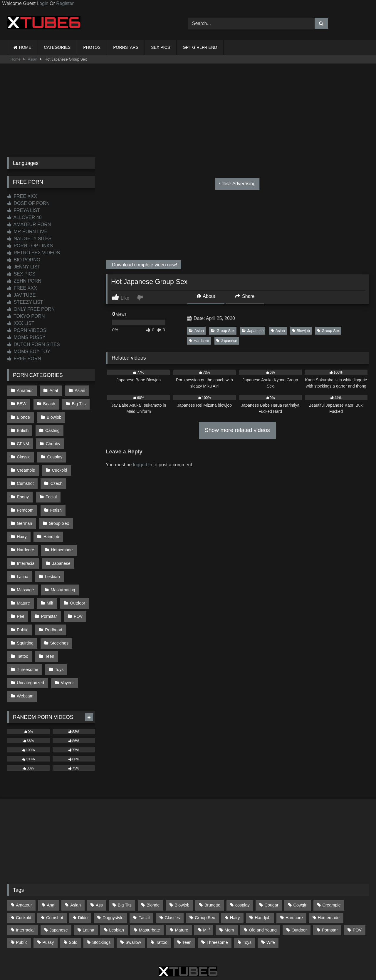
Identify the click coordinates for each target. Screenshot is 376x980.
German (24, 502)
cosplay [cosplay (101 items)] (242, 872)
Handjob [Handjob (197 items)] (263, 885)
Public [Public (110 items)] (22, 910)
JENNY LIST (24, 267)
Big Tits (78, 403)
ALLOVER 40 (24, 217)
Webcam (25, 664)
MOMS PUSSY (26, 337)
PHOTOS (92, 47)
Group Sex (223, 331)
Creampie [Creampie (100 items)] (331, 872)
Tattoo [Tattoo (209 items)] (162, 910)
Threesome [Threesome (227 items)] (217, 910)
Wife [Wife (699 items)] (271, 910)
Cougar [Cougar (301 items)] (272, 872)
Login (42, 3)
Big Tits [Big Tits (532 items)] (125, 872)
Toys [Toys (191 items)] (247, 910)
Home (16, 59)
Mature (23, 577)
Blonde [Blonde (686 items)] (153, 872)
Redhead (53, 602)
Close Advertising (237, 184)
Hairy (22, 515)
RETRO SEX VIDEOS (33, 253)
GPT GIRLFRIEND (200, 47)
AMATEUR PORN (29, 224)
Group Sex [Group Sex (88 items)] (205, 885)
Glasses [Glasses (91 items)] (172, 885)
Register (65, 3)
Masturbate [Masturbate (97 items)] (150, 897)
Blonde (23, 415)
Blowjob (301, 331)
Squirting (25, 614)
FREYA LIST (23, 210)
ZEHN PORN (24, 281)
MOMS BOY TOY (29, 352)
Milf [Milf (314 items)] (206, 897)
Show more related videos (237, 430)
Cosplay (24, 453)
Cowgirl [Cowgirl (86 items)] (301, 872)
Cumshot (57, 465)
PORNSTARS (126, 47)
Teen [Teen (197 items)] (187, 910)
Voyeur (67, 652)
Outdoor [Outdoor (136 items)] (299, 897)
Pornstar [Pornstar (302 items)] (330, 897)
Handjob (51, 515)
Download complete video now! (144, 265)
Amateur (25, 390)
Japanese (253, 331)
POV (77, 589)
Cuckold (24, 465)
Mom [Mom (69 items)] (229, 897)
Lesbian (52, 552)
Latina (22, 552)
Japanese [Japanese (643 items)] (58, 897)
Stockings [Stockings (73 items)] (101, 910)
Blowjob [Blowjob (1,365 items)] (182, 872)
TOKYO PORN (26, 316)
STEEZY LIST (25, 302)
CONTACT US (150, 954)
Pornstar (48, 589)
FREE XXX (22, 196)
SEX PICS (161, 47)
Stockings (59, 614)
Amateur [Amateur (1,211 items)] (24, 872)
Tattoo (22, 627)
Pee (21, 589)
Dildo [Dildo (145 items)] (83, 885)
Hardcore (199, 341)
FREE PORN (24, 359)
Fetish (55, 490)
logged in (143, 465)
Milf (49, 577)
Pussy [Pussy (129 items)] (48, 910)
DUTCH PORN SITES (33, 344)
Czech (23, 477)
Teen (49, 627)
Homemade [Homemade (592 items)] (329, 885)
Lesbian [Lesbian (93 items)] (117, 897)
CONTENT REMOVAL (218, 954)
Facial (79, 477)
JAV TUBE (21, 295)
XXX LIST (21, 323)
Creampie (57, 453)
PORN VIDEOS (27, 330)
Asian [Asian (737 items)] (75, 872)
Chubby (24, 440)
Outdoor (76, 577)
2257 (180, 954)
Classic (54, 440)
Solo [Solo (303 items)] (73, 910)
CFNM (81, 428)
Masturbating (62, 564)
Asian (33, 59)
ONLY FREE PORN (31, 309)
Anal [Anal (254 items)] (51, 872)
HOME (25, 47)
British (23, 428)
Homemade (61, 527)
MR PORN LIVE (27, 232)
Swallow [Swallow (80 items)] (133, 910)
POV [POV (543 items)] (357, 897)
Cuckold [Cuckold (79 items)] (23, 885)
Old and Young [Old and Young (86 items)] (263, 897)
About (206, 296)
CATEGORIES (57, 47)
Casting (52, 428)
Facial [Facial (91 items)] (144, 885)
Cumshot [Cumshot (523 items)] (55, 885)
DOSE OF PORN (28, 203)
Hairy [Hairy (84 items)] (235, 885)
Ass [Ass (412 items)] (99, 872)
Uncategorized (30, 652)
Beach (49, 403)
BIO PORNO (24, 260)
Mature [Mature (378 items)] (182, 897)
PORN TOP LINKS (30, 246)
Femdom (25, 490)
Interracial (26, 540)
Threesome (27, 639)
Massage (25, 564)
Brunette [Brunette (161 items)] (212, 872)
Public (22, 602)
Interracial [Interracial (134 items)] (25, 897)
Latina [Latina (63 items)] (89, 897)
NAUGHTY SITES (29, 239)
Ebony (51, 477)
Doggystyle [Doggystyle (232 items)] (113, 885)
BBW (22, 403)
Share (245, 296)
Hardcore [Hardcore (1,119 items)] (294, 885)
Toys (59, 639)
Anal (53, 390)
